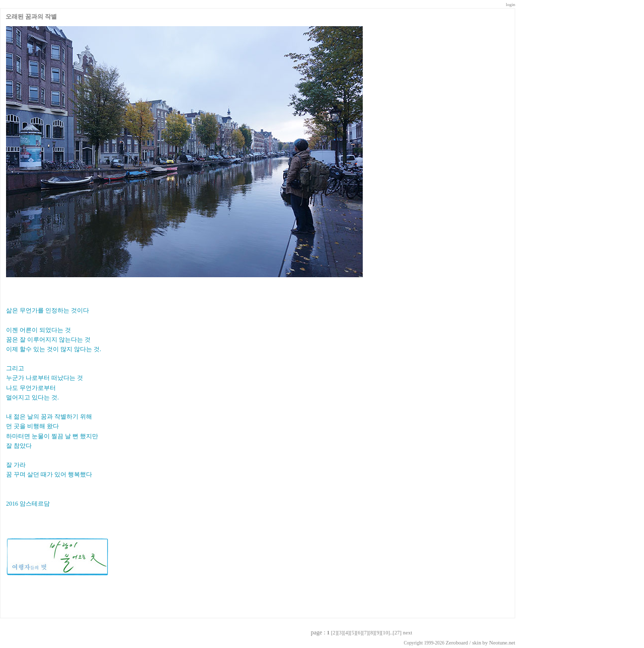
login (510, 5)
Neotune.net (502, 643)
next (408, 633)
